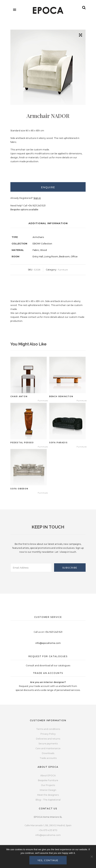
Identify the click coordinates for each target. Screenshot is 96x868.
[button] (81, 36)
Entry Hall (38, 257)
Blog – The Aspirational (48, 800)
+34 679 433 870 (48, 830)
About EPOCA (48, 775)
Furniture (63, 270)
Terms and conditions (48, 729)
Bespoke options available (24, 210)
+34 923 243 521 (37, 206)
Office (74, 257)
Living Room (51, 257)
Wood (43, 250)
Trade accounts (48, 758)
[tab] (48, 187)
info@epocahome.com (48, 643)
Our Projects (48, 785)
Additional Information (48, 223)
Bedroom (64, 257)
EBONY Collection (42, 244)
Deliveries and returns (48, 739)
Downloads (48, 753)
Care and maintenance (48, 748)
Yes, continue (48, 860)
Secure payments (48, 744)
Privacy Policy (48, 734)
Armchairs (38, 237)
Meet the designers (48, 795)
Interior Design (48, 790)
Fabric (36, 250)
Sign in (37, 198)
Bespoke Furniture (48, 780)
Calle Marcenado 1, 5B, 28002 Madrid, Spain (48, 825)
